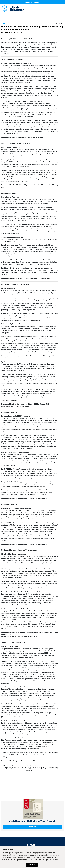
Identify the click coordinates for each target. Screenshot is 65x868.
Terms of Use (34, 859)
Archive (4, 23)
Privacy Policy (44, 859)
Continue (32, 865)
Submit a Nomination (32, 2)
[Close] (62, 849)
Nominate (32, 827)
